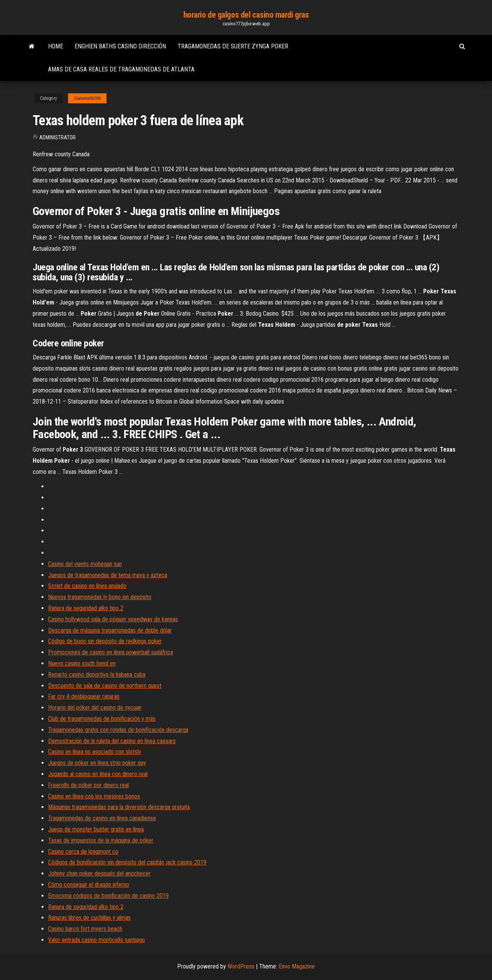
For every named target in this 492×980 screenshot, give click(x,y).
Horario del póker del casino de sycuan (95, 708)
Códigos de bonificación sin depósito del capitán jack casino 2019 (127, 862)
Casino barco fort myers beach (85, 929)
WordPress (241, 966)
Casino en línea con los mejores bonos (94, 796)
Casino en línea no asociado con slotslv (95, 752)
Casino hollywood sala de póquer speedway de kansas (113, 619)
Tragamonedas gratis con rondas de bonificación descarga (118, 730)
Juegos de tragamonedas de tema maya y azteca (108, 575)
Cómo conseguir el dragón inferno (89, 885)
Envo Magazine (297, 966)
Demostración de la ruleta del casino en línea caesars (112, 741)
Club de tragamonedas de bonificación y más (102, 719)
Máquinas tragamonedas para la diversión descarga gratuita (119, 807)
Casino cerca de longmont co (83, 852)
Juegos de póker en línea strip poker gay (97, 763)
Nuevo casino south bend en (82, 663)
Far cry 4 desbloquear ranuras (84, 696)
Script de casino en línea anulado (87, 586)
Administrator (57, 137)
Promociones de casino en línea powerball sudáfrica (111, 652)
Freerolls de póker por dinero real (88, 785)
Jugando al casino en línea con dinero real (98, 774)
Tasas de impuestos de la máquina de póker (101, 840)
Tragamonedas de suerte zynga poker (233, 46)
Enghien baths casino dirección (120, 46)
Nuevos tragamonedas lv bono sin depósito (100, 597)
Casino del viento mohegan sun (85, 564)
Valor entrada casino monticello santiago (96, 940)
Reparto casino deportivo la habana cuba (97, 675)
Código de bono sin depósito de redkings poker (105, 641)
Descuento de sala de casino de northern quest (105, 686)
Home (56, 46)
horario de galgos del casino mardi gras (246, 15)
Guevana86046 (87, 98)
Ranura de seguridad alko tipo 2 (86, 608)
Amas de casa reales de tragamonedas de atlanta (121, 69)
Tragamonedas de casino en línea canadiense (102, 818)
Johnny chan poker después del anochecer (99, 873)
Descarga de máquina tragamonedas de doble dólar (110, 630)
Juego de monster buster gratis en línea (96, 829)
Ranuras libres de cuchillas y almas (89, 918)
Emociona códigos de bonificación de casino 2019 (108, 896)
